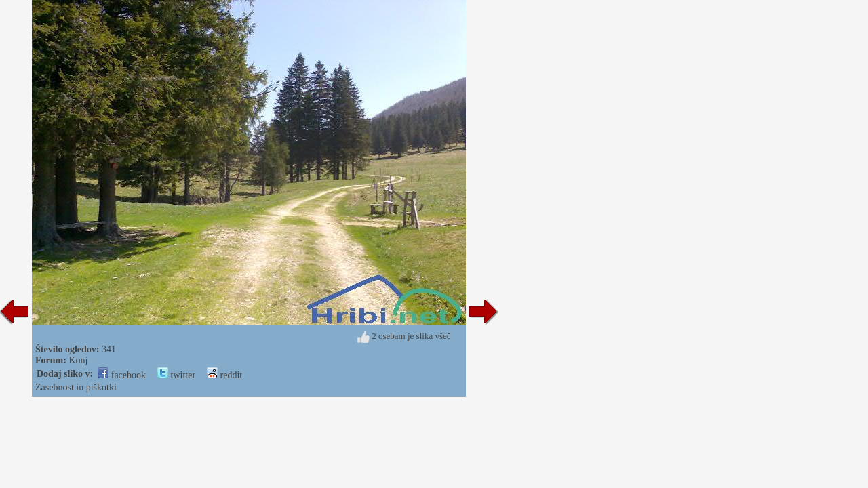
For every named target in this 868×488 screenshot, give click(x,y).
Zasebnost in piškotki (76, 387)
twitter (176, 375)
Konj (78, 360)
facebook (122, 375)
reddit (224, 375)
